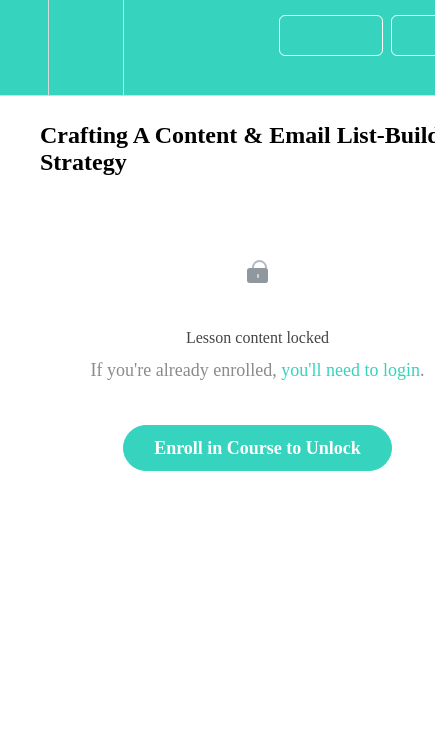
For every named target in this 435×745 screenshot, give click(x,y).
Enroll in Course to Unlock (257, 448)
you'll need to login (350, 370)
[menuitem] (85, 47)
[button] (24, 47)
